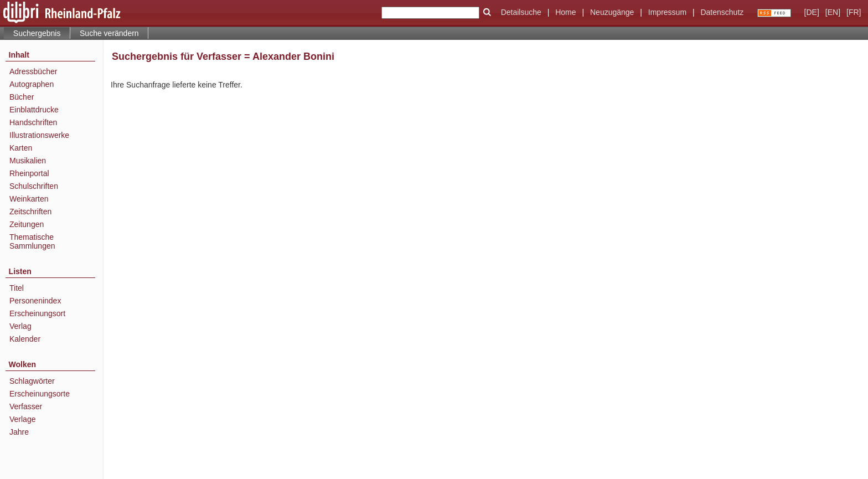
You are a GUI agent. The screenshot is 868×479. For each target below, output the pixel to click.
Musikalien (28, 161)
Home (565, 12)
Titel (17, 288)
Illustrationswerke (39, 135)
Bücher (22, 97)
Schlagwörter (32, 381)
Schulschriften (34, 186)
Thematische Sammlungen (32, 241)
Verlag (20, 326)
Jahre (19, 432)
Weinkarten (29, 199)
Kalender (25, 339)
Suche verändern (109, 33)
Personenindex (35, 301)
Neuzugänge (612, 12)
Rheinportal (29, 173)
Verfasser (26, 406)
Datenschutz (722, 12)
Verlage (22, 419)
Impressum (667, 12)
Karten (21, 148)
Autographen (32, 84)
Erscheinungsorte (40, 394)
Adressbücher (33, 71)
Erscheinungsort (37, 313)
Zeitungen (27, 224)
